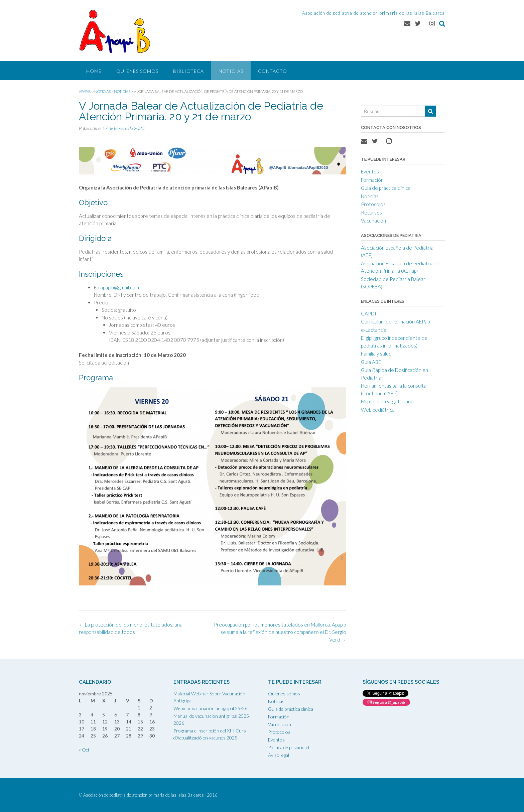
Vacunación (373, 221)
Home (94, 71)
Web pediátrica (378, 410)
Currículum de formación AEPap (395, 321)
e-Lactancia (374, 330)
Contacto (273, 71)
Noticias (231, 71)
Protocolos (373, 204)
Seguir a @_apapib (386, 702)
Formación (372, 180)
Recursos (371, 213)
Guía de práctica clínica (386, 188)
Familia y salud (376, 354)
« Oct (84, 750)
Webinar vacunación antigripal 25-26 (210, 708)
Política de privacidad (289, 747)
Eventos (370, 171)
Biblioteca (188, 71)
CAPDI (369, 313)
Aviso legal (279, 755)
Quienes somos (137, 71)
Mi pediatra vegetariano (387, 401)
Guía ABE (371, 362)
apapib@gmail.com (120, 287)
